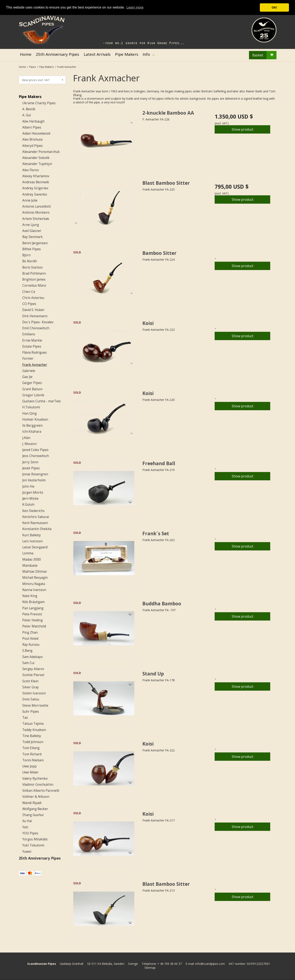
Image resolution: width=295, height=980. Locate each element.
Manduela (30, 566)
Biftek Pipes (32, 249)
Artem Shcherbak (36, 219)
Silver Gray (30, 687)
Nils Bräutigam (33, 602)
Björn (26, 255)
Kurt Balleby (32, 535)
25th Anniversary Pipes (40, 858)
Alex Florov (31, 170)
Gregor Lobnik (33, 395)
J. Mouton (29, 444)
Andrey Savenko (35, 194)
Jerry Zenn (30, 462)
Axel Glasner (32, 231)
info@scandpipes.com (210, 964)
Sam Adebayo (32, 657)
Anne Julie (30, 200)
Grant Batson (32, 389)
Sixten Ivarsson (34, 693)
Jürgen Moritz (33, 492)
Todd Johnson (33, 742)
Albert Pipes (32, 127)
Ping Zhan (30, 632)
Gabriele (29, 371)
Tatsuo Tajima (33, 724)
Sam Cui (28, 663)
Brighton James (34, 279)
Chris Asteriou (33, 298)
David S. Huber (33, 310)
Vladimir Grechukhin (38, 785)
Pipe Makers (30, 97)
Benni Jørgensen (35, 243)
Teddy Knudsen (34, 730)
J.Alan (26, 438)
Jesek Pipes (31, 468)
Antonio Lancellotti (37, 206)
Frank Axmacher (35, 365)
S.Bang (27, 651)
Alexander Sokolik (36, 158)
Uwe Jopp (29, 766)
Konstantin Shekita (37, 529)
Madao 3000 (32, 559)
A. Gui (27, 115)
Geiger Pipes (32, 383)
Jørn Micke (30, 499)
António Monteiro (36, 212)
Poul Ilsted (30, 639)
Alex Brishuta (32, 139)
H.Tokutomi (31, 407)
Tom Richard (32, 754)
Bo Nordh (30, 261)
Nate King (30, 596)
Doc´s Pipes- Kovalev (38, 322)
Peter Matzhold (34, 626)
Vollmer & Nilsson (36, 797)
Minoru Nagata (34, 584)
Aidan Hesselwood (36, 133)
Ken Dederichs (33, 511)
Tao (25, 718)
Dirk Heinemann (35, 316)
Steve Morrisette (35, 706)
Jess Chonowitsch (36, 456)
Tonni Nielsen (33, 760)
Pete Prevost (32, 614)
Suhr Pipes (31, 712)
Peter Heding (32, 620)
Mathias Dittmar (35, 572)
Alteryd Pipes (32, 146)
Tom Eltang (31, 748)
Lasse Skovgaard (35, 547)
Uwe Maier (30, 772)
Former (28, 359)
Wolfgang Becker (35, 809)
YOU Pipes (30, 833)
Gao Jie (27, 377)
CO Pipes (29, 304)
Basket (264, 55)
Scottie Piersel (33, 675)
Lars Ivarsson (32, 541)
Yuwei (27, 852)
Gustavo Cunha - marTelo (42, 401)
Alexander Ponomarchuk (41, 152)
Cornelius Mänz (34, 286)
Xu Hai (27, 821)
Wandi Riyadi (32, 803)
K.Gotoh (28, 505)
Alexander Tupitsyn (37, 164)
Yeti (25, 827)
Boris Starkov (32, 267)
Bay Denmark (32, 237)
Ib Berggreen (32, 426)
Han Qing (29, 413)
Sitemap (150, 968)
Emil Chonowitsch (36, 328)
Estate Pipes (32, 346)
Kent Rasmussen (35, 523)
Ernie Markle (32, 340)
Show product (243, 129)
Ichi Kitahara (32, 432)
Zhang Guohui (33, 815)
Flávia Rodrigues (35, 352)
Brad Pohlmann (34, 273)
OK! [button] (274, 7)
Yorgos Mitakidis (35, 839)
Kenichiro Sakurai (36, 517)
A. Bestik (29, 109)
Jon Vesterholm (34, 480)
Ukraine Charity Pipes (39, 103)
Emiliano (29, 334)
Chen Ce (29, 292)
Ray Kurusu (31, 645)
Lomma (28, 553)
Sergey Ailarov (33, 669)
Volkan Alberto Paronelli (41, 791)
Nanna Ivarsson (34, 590)
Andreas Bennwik (36, 182)
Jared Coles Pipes (35, 450)
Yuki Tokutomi (33, 845)
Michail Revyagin (35, 578)
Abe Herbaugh (33, 121)
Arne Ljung (31, 225)
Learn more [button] (135, 7)
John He (28, 486)
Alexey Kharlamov (36, 176)
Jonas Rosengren (35, 474)
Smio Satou (31, 699)
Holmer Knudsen (35, 419)
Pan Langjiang (33, 608)
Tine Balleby (32, 736)
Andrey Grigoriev (35, 188)
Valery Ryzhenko (35, 779)
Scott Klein (30, 681)
